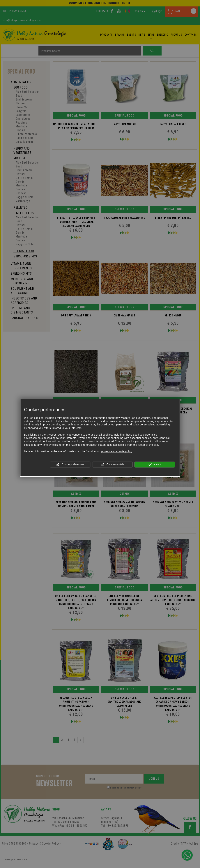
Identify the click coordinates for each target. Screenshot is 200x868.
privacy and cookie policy (117, 451)
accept (155, 465)
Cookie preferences (70, 465)
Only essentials (113, 465)
